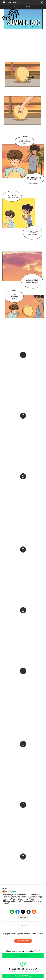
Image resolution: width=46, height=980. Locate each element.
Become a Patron (23, 941)
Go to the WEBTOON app (23, 976)
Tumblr (29, 912)
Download (23, 955)
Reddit (34, 912)
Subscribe (24, 917)
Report (23, 926)
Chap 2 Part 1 (13, 2)
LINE (12, 912)
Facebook (18, 912)
